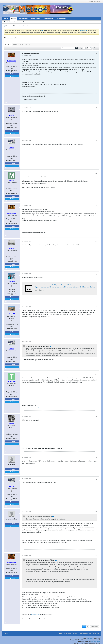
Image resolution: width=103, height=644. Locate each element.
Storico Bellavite (49, 19)
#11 (96, 417)
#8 (96, 307)
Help (60, 634)
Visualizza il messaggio (50, 346)
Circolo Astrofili (61, 19)
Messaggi (8, 45)
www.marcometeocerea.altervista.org (34, 408)
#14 (96, 512)
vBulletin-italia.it (96, 641)
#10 (96, 374)
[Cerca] (69, 48)
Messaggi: (10, 71)
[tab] (8, 45)
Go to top (96, 634)
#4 (96, 173)
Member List (18, 22)
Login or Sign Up (94, 1)
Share (12, 74)
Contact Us (67, 634)
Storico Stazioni (36, 19)
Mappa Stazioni (23, 19)
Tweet (12, 76)
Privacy (75, 634)
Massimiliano (35, 614)
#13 (96, 479)
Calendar (26, 22)
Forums (13, 19)
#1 (96, 54)
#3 (96, 141)
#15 (96, 556)
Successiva (94, 627)
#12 (96, 457)
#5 (96, 206)
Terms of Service (85, 634)
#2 (96, 108)
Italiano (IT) (9, 634)
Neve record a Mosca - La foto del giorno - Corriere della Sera (54, 285)
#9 (96, 342)
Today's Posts (8, 22)
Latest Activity (18, 45)
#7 (96, 274)
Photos (27, 45)
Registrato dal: (11, 67)
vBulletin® (91, 638)
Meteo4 (6, 19)
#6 (96, 241)
